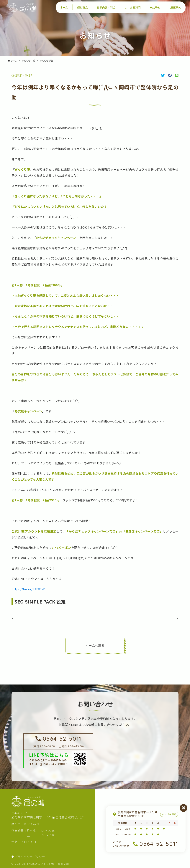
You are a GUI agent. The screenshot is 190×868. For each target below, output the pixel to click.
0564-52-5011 (159, 844)
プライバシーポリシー (30, 862)
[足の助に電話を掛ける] (58, 747)
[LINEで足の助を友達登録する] (58, 764)
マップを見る (169, 814)
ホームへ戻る (95, 652)
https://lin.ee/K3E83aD (29, 589)
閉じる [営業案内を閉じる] (184, 808)
